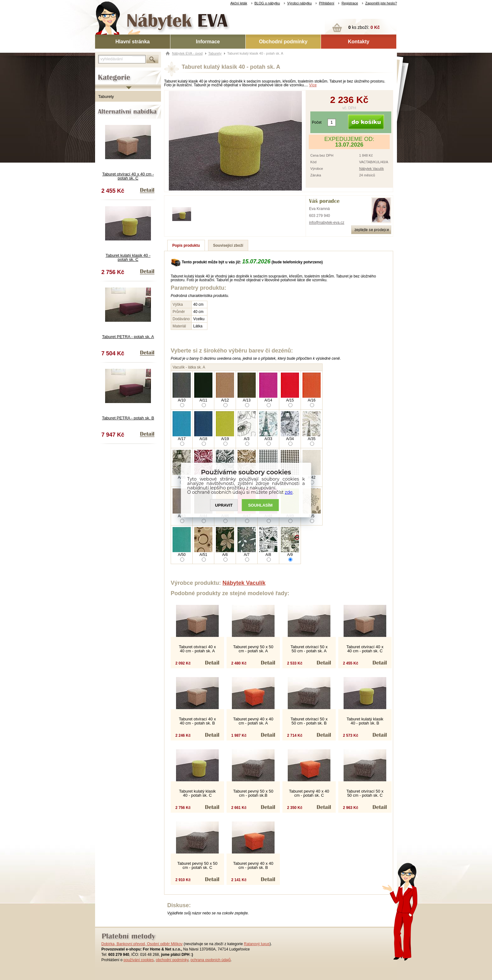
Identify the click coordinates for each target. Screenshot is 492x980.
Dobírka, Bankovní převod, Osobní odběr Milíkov (142, 944)
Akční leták (239, 3)
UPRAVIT (224, 505)
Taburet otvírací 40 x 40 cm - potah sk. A (197, 649)
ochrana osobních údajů (211, 960)
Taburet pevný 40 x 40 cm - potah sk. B (253, 865)
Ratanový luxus (257, 944)
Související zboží (228, 245)
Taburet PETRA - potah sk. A (128, 337)
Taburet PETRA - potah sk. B (128, 418)
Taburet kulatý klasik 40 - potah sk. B (365, 721)
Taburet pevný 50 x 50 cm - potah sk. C (197, 865)
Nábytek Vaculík (371, 169)
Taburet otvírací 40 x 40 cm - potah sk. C (128, 176)
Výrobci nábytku (299, 3)
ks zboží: (364, 27)
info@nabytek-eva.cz (327, 223)
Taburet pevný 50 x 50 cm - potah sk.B (253, 793)
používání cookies (139, 960)
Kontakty (359, 42)
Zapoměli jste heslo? (381, 3)
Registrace (350, 3)
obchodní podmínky (172, 960)
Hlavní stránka (133, 42)
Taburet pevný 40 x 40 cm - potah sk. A (253, 721)
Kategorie (104, 73)
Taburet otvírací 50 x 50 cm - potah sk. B (309, 721)
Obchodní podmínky (283, 42)
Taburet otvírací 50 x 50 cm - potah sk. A (309, 649)
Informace (208, 42)
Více (313, 85)
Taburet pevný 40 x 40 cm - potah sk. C (309, 793)
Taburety (106, 97)
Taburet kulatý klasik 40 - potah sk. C (128, 257)
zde (289, 492)
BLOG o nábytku (267, 3)
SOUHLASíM (260, 505)
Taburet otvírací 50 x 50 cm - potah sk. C (365, 793)
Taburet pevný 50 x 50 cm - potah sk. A (253, 649)
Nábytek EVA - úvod (187, 53)
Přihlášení (326, 3)
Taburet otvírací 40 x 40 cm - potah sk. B (197, 721)
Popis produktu (186, 245)
